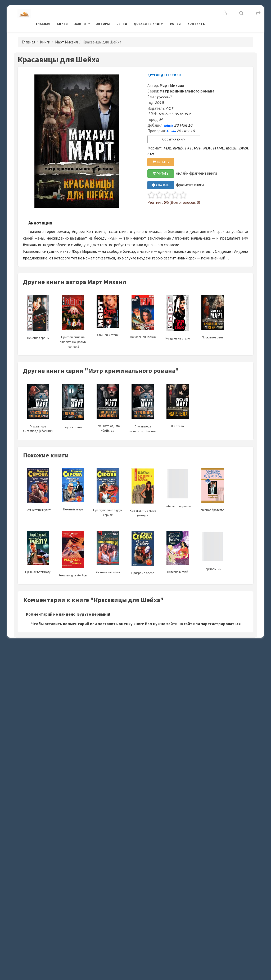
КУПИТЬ (161, 162)
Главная (43, 24)
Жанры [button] (80, 24)
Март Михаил (66, 42)
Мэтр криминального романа (187, 91)
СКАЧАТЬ (161, 185)
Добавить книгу (148, 24)
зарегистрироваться (221, 624)
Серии (122, 24)
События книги (174, 139)
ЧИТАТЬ (161, 173)
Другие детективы (164, 75)
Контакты (197, 24)
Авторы (103, 24)
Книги (62, 24)
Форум (175, 24)
